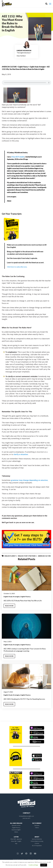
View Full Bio (21, 56)
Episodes (37, 825)
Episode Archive (16, 825)
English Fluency (23, 67)
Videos (16, 832)
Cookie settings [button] (33, 865)
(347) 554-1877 (26, 818)
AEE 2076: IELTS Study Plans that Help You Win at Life (23, 600)
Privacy (30, 859)
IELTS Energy (37, 823)
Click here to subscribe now (17, 267)
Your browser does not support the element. (26, 83)
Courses (37, 843)
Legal (39, 859)
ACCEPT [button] (44, 865)
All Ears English (16, 823)
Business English (16, 830)
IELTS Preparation (37, 845)
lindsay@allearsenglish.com (26, 816)
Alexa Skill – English (16, 841)
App (16, 843)
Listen (16, 837)
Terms (34, 859)
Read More (9, 606)
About (37, 837)
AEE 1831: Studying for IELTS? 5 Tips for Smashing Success (24, 699)
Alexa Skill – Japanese (16, 839)
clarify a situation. (21, 454)
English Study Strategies (38, 67)
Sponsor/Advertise (37, 839)
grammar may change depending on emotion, (30, 480)
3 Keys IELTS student (18, 157)
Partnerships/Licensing (37, 841)
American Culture (9, 67)
